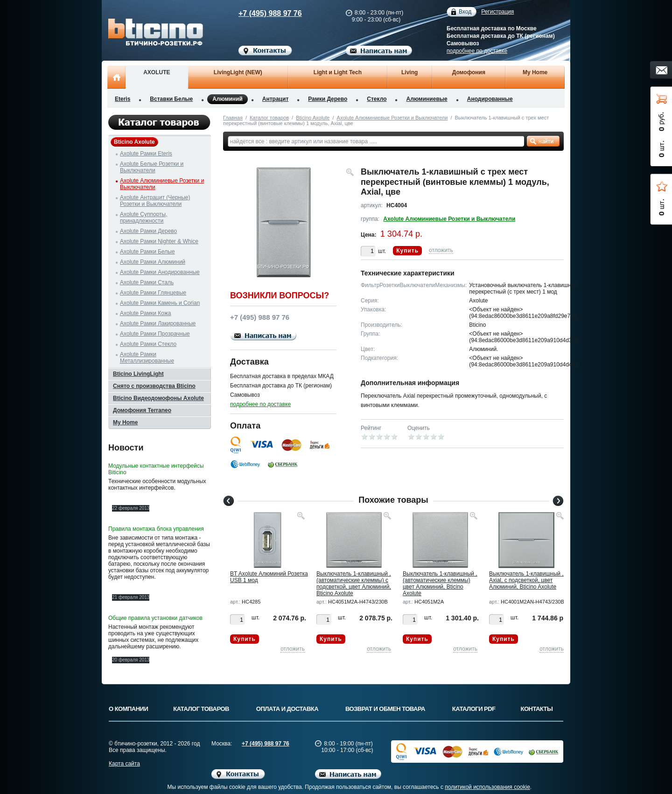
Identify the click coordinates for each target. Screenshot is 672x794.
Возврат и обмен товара (385, 709)
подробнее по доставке (477, 51)
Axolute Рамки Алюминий (153, 262)
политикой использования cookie (487, 787)
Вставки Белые (171, 99)
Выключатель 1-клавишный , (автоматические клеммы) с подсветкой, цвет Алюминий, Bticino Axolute (354, 583)
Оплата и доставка (287, 709)
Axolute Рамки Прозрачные (155, 334)
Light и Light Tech (338, 72)
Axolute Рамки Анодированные (160, 272)
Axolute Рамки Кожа (145, 313)
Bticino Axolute (313, 118)
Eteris (122, 99)
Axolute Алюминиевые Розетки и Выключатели (392, 118)
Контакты (537, 709)
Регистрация (497, 12)
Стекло (377, 99)
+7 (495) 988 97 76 (261, 13)
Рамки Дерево (328, 99)
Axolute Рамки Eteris (146, 154)
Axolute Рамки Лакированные (158, 323)
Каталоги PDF (474, 709)
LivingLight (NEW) (238, 72)
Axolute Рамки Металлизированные (147, 358)
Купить (407, 251)
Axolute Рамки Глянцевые (153, 293)
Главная (233, 118)
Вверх (600, 765)
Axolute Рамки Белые (147, 252)
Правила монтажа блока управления (156, 529)
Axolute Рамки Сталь (147, 282)
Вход (465, 12)
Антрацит (275, 99)
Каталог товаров (269, 118)
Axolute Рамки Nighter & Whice (159, 241)
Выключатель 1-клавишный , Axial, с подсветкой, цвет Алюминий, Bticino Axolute (526, 580)
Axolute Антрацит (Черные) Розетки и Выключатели (155, 201)
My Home (535, 72)
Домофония (469, 72)
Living (409, 72)
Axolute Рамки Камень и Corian (160, 303)
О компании (128, 709)
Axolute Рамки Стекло (148, 344)
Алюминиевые (427, 99)
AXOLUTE (157, 72)
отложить (441, 250)
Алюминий (227, 99)
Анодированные (490, 99)
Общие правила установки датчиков (155, 618)
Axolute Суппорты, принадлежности (144, 218)
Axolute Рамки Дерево (148, 231)
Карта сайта (124, 764)
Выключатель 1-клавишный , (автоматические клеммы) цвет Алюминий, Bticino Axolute (440, 583)
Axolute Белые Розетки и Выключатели (152, 167)
